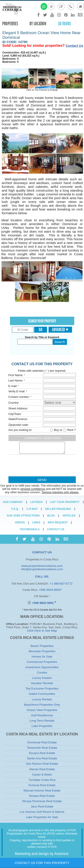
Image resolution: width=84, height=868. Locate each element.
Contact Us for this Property (42, 863)
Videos (20, 522)
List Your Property (65, 502)
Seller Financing (58, 509)
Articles (69, 516)
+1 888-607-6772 (61, 584)
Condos (42, 673)
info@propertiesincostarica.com (42, 569)
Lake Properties (42, 726)
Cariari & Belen (42, 775)
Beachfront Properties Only (42, 705)
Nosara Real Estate (42, 796)
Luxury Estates (42, 678)
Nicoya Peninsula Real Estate (42, 801)
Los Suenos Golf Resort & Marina (42, 812)
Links (36, 522)
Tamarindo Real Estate (42, 748)
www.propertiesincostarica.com (42, 566)
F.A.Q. (15, 509)
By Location (38, 24)
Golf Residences (42, 715)
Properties (10, 24)
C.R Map (32, 509)
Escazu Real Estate (42, 753)
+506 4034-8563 (50, 590)
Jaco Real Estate (42, 806)
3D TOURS (64, 24)
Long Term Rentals (42, 721)
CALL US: (42, 576)
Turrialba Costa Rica (42, 780)
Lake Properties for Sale (42, 817)
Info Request (58, 522)
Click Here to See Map (42, 631)
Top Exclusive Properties (42, 688)
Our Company (13, 502)
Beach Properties (42, 646)
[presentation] (42, 466)
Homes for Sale (42, 657)
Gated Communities (42, 694)
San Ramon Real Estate (42, 764)
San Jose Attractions (23, 516)
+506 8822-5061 (43, 603)
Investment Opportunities (42, 667)
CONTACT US (42, 552)
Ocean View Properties (42, 710)
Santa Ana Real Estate (42, 758)
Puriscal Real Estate (42, 785)
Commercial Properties (42, 662)
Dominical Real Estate (42, 742)
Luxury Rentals (42, 699)
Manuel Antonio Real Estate (42, 790)
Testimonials (30, 529)
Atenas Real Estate (42, 769)
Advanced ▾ (60, 330)
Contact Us (74, 46)
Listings (36, 502)
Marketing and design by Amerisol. (42, 854)
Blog (51, 516)
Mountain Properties (42, 651)
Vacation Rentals (42, 683)
